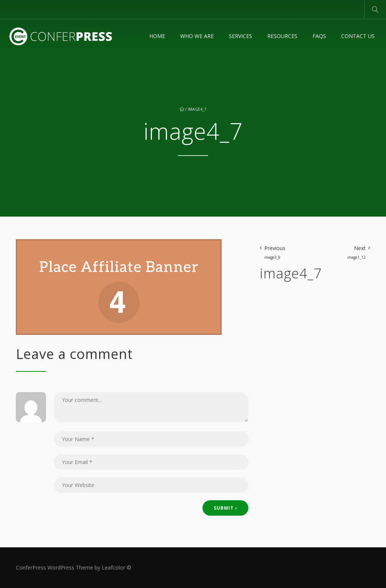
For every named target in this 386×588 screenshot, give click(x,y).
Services (240, 36)
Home (157, 36)
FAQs (319, 36)
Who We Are (197, 36)
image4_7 (197, 109)
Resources (282, 36)
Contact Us (358, 36)
